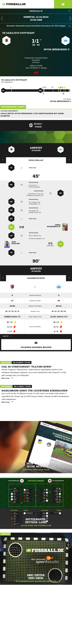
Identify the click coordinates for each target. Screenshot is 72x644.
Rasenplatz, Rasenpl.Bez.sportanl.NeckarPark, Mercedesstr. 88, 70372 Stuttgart (38, 26)
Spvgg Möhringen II (57, 49)
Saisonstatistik (36, 278)
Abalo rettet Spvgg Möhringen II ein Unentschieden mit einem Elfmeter (32, 115)
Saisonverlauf (69, 278)
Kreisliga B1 (50, 11)
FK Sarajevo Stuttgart (18, 33)
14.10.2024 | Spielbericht (9, 111)
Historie (3, 278)
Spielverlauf (36, 160)
